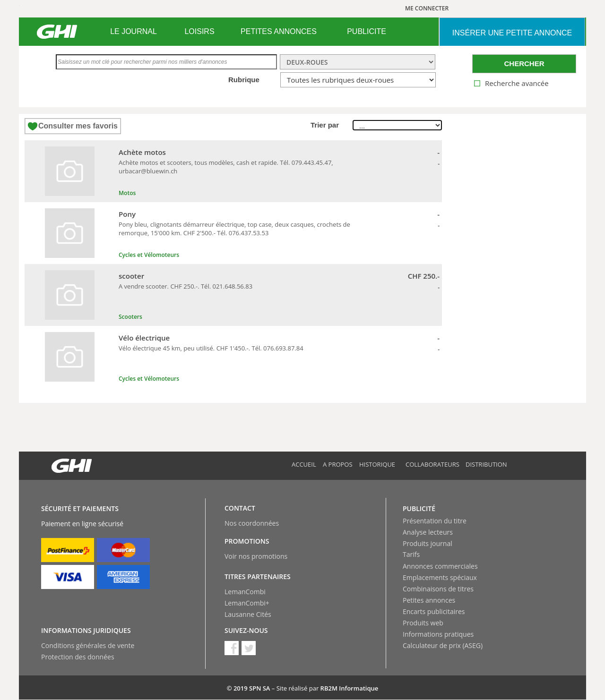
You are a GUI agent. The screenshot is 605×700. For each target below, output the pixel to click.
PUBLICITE (367, 31)
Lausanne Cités (248, 614)
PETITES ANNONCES (279, 31)
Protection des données (78, 657)
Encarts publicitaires (434, 611)
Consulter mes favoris (78, 126)
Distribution (486, 464)
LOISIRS (199, 31)
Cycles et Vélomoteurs (149, 255)
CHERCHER (524, 64)
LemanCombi (245, 592)
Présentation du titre (435, 521)
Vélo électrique (144, 338)
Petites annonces (429, 600)
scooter (131, 276)
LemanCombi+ (247, 603)
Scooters (130, 317)
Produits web (423, 623)
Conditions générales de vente (88, 645)
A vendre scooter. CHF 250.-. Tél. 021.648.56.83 (186, 286)
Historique (377, 464)
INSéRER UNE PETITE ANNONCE (512, 33)
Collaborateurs (432, 464)
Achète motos (142, 152)
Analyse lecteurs (428, 532)
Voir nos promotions (256, 556)
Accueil (304, 464)
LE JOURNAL (134, 31)
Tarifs (411, 554)
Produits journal (428, 543)
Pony (127, 214)
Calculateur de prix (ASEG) (443, 645)
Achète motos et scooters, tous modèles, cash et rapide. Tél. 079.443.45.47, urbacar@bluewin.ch (226, 167)
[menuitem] (134, 32)
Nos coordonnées (252, 523)
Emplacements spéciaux (440, 577)
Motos (127, 193)
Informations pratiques (438, 634)
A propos (338, 464)
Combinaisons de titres (438, 589)
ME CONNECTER (427, 8)
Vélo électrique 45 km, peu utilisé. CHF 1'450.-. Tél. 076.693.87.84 (211, 348)
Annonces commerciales (440, 566)
